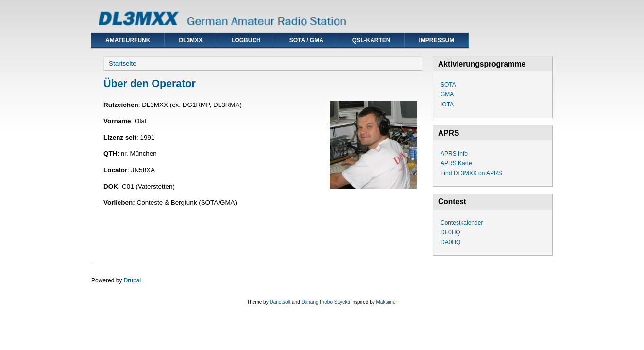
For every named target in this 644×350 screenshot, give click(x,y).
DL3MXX (191, 40)
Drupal (132, 280)
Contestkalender (462, 223)
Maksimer (386, 302)
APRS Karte (456, 163)
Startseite (123, 63)
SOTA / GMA (306, 40)
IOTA (447, 105)
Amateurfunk (128, 40)
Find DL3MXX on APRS (471, 173)
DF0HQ (450, 232)
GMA (447, 94)
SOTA (448, 85)
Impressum (436, 40)
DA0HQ (450, 242)
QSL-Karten (371, 40)
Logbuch (246, 40)
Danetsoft (280, 302)
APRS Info (454, 154)
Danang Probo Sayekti (325, 302)
